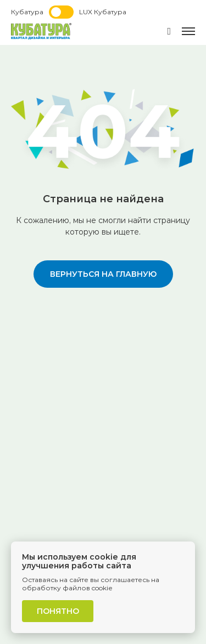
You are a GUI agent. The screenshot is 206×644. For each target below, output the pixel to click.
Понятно (58, 611)
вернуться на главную (103, 274)
